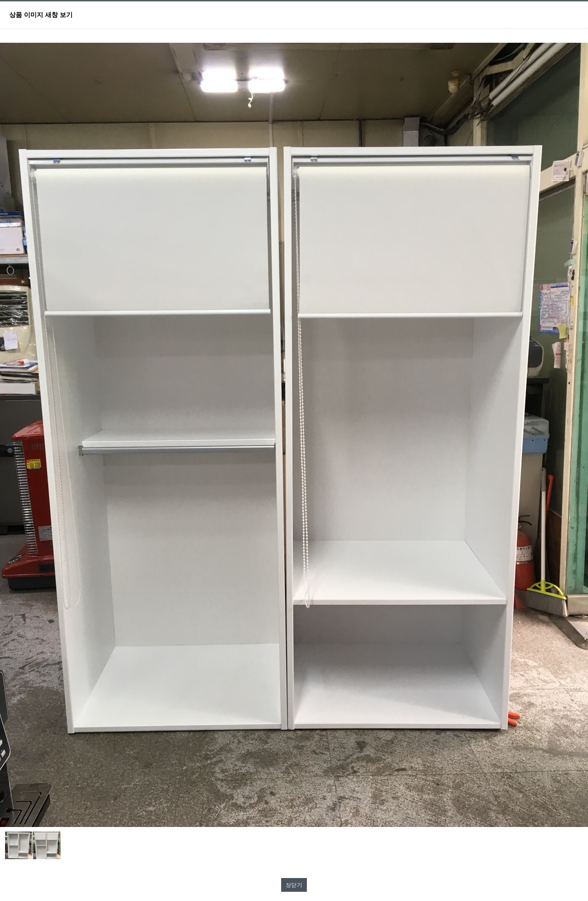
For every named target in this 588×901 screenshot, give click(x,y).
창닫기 (294, 885)
